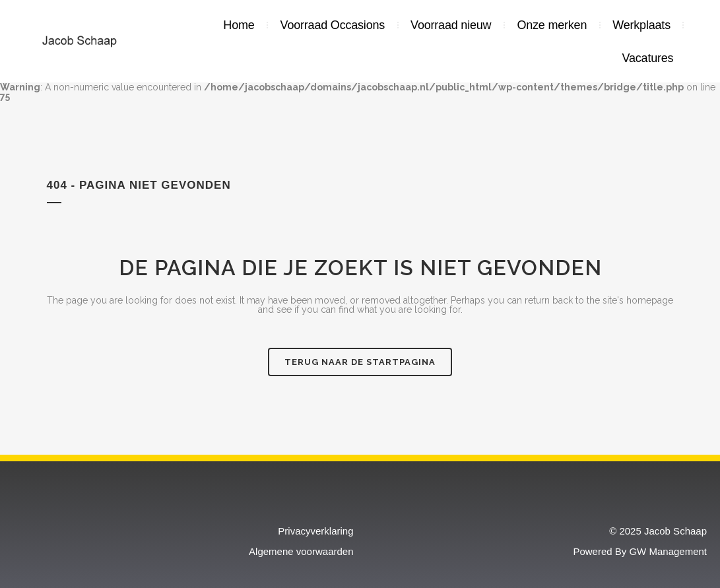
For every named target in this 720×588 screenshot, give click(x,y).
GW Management (668, 551)
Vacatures (648, 58)
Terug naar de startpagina (360, 362)
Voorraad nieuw (451, 25)
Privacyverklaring (315, 531)
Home (239, 25)
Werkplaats (641, 25)
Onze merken (552, 25)
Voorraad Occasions (333, 25)
